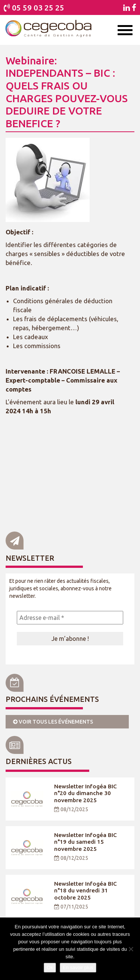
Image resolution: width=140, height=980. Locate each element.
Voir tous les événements (53, 722)
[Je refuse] (131, 949)
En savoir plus (78, 967)
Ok (50, 967)
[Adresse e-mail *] (70, 618)
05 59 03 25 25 (38, 7)
